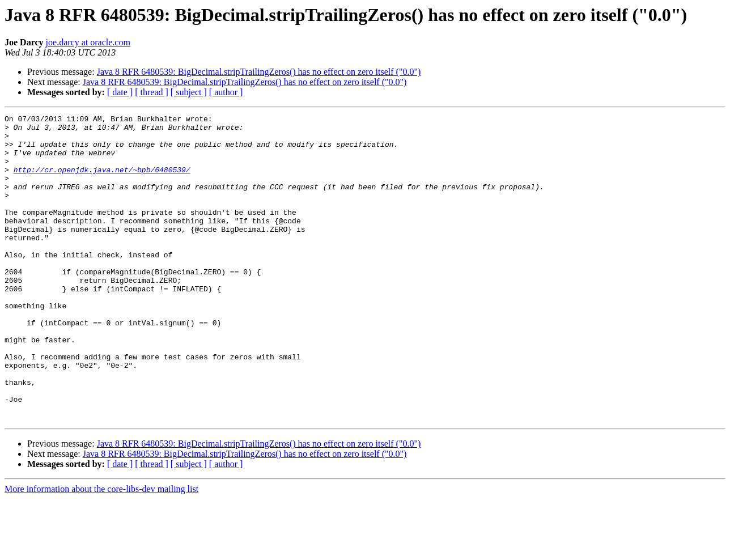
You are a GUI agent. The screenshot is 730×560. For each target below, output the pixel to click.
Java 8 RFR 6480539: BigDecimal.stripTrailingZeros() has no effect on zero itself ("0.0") (259, 72)
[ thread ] (152, 92)
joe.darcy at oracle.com (88, 42)
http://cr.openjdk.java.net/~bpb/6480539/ (102, 181)
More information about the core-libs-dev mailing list (101, 550)
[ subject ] (189, 92)
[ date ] (120, 92)
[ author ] (226, 92)
